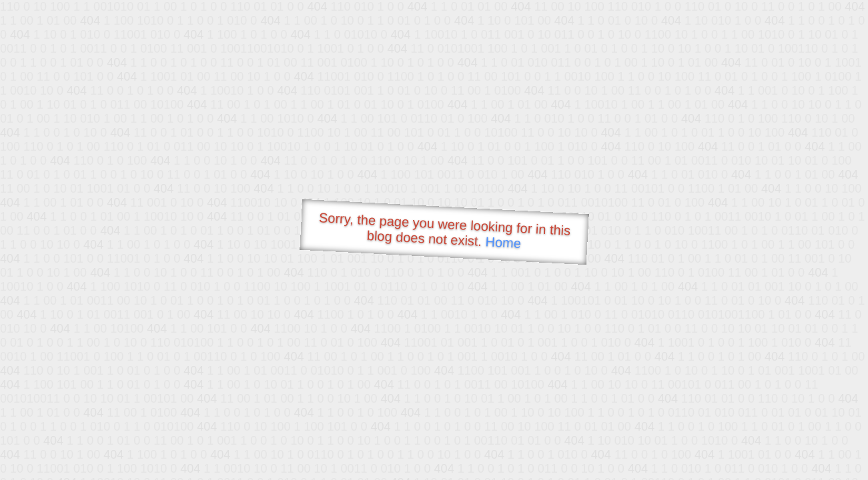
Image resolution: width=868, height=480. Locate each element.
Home (503, 242)
